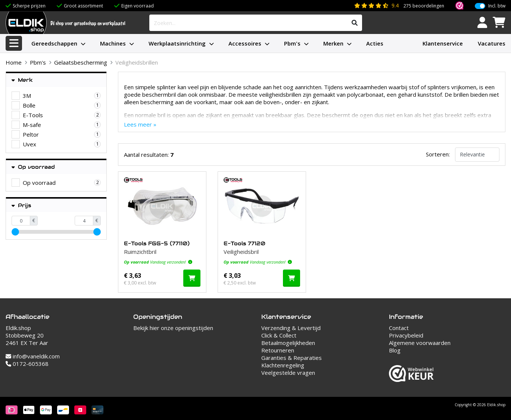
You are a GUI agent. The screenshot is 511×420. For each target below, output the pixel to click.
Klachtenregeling (283, 365)
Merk (22, 80)
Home (14, 62)
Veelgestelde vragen (288, 373)
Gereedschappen (54, 43)
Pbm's (292, 43)
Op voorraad (33, 167)
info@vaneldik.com (33, 356)
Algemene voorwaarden (420, 343)
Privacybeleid (406, 335)
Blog (395, 350)
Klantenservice (443, 43)
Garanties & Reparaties (292, 358)
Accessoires (245, 43)
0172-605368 (27, 364)
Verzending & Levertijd (291, 328)
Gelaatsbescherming (81, 62)
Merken (333, 43)
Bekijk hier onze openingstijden (173, 328)
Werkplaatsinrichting (177, 43)
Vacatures (492, 43)
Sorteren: (438, 154)
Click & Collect (279, 335)
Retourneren (278, 350)
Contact (399, 328)
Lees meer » (140, 124)
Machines (113, 43)
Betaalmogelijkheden (288, 343)
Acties (375, 43)
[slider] (15, 232)
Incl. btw (497, 6)
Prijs (21, 206)
